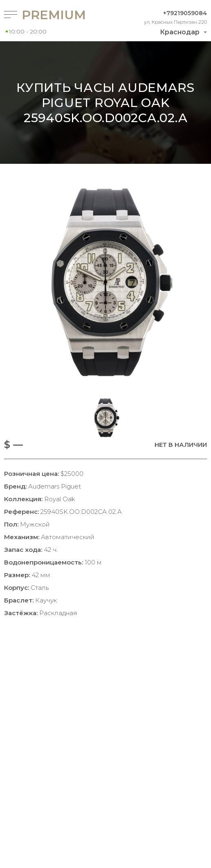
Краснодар (180, 32)
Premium (49, 15)
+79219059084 (185, 13)
